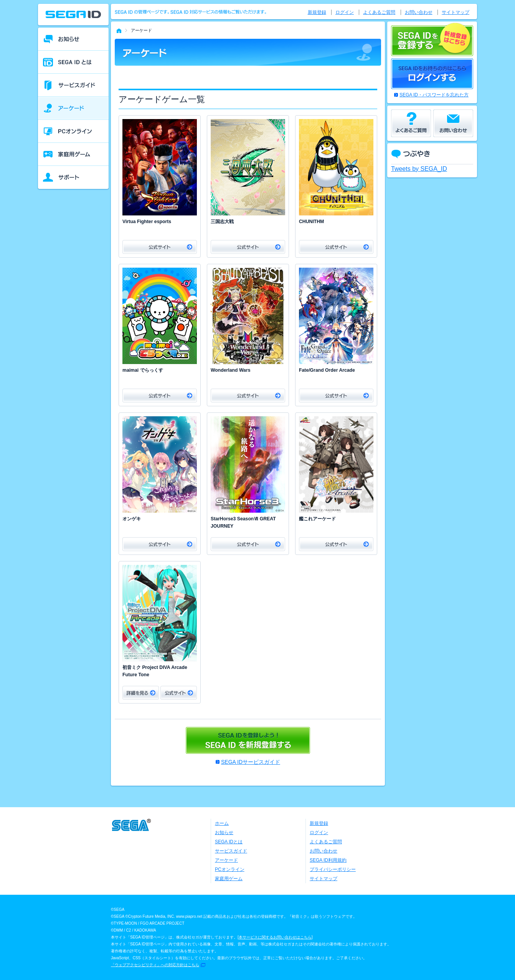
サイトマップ (456, 12)
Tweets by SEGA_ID (419, 169)
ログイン (345, 12)
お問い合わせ (419, 12)
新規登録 (317, 12)
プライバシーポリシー (333, 869)
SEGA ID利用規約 (328, 860)
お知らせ (224, 833)
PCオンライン (230, 869)
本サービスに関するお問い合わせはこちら (275, 937)
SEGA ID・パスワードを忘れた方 (434, 95)
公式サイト (160, 247)
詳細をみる (141, 693)
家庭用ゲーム (229, 879)
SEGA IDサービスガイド (251, 762)
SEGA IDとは (229, 842)
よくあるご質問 (379, 12)
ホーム (222, 823)
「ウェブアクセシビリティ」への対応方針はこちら (155, 965)
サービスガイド (231, 851)
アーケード (226, 860)
